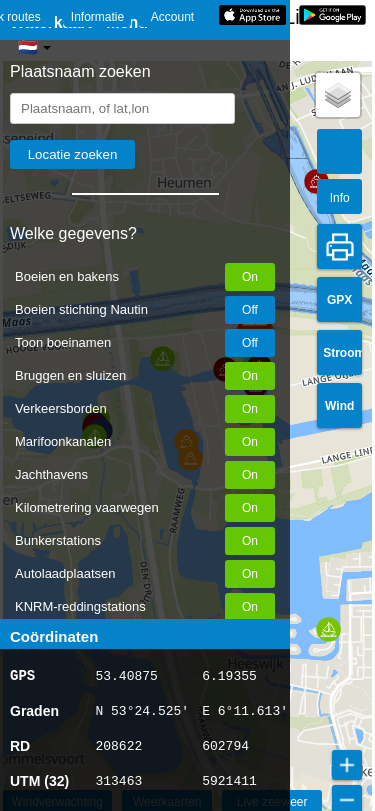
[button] (316, 181)
